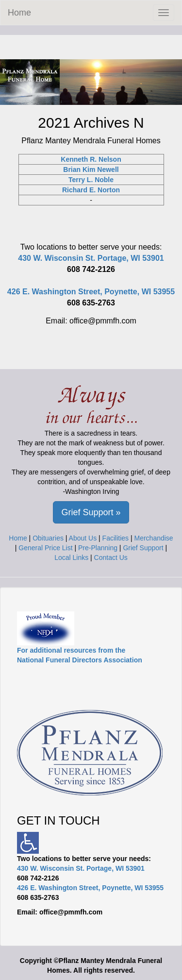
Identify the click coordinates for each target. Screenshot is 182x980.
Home (19, 13)
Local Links (71, 558)
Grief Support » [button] (91, 512)
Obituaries (48, 538)
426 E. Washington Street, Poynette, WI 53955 (91, 292)
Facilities (116, 538)
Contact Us (111, 558)
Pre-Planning (98, 548)
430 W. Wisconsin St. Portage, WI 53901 (91, 258)
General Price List (45, 548)
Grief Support (143, 548)
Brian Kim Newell (91, 169)
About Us (83, 538)
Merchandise (154, 538)
